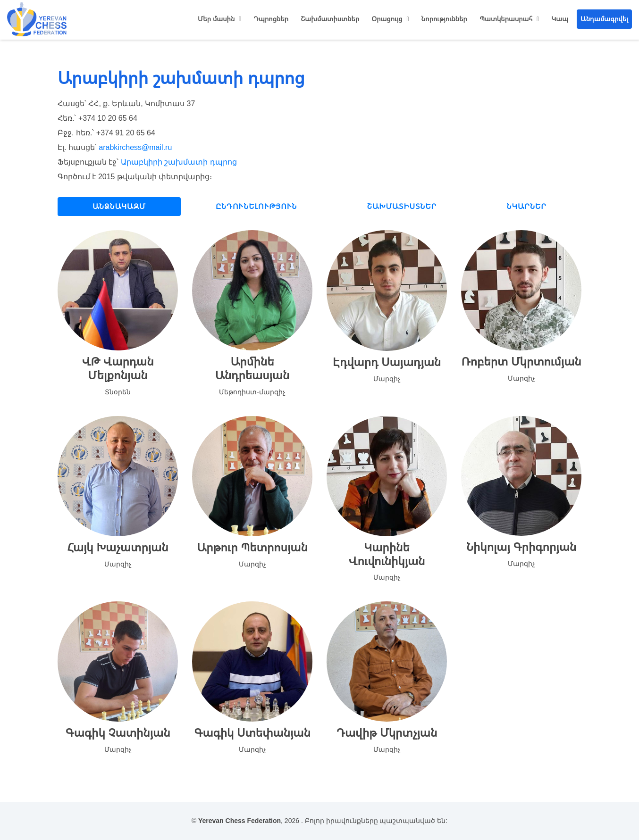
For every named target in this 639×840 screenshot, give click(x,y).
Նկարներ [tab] (527, 206)
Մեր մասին (216, 19)
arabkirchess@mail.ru (135, 147)
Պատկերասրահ (506, 19)
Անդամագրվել (604, 19)
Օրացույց (387, 19)
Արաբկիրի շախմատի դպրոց (179, 162)
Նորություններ (444, 19)
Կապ (560, 19)
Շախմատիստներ (330, 19)
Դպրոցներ (271, 19)
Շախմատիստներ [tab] (402, 206)
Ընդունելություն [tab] (256, 206)
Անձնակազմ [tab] (119, 206)
